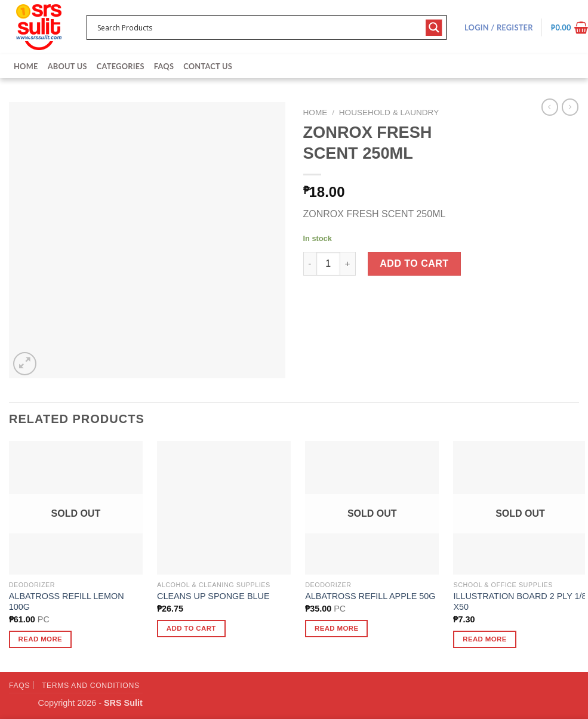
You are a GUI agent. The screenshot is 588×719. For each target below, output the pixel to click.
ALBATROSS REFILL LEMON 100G (67, 602)
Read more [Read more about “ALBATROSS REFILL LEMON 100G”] (41, 639)
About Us (67, 66)
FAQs (164, 66)
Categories (121, 66)
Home (26, 66)
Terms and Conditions (91, 686)
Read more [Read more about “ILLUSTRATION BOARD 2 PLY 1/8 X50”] (485, 639)
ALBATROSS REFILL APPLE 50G (370, 596)
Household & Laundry (389, 112)
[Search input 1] (259, 27)
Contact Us (208, 66)
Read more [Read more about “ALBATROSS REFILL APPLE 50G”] (337, 628)
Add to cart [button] (191, 628)
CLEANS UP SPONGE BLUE (213, 596)
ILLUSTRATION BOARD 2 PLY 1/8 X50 (520, 602)
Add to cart (414, 263)
